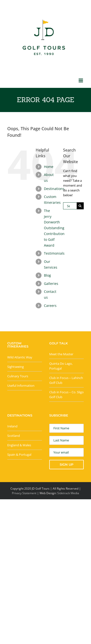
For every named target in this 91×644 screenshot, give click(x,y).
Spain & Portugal (19, 455)
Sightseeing (16, 367)
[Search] (80, 206)
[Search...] (70, 206)
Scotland (14, 436)
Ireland (12, 426)
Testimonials (54, 253)
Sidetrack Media (68, 493)
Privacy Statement (24, 493)
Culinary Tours (18, 376)
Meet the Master (61, 354)
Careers (50, 306)
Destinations (54, 189)
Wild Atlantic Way (20, 357)
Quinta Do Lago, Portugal (61, 366)
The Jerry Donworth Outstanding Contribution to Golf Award (54, 228)
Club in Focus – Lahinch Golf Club (66, 380)
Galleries (51, 284)
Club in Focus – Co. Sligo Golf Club (66, 394)
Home (49, 167)
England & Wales (19, 445)
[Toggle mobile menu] (81, 80)
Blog (47, 275)
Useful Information (21, 386)
